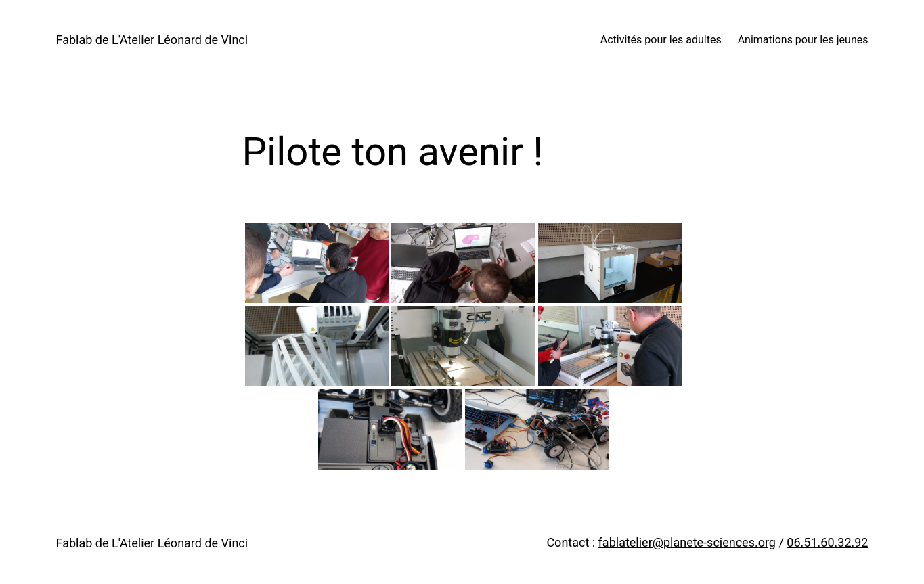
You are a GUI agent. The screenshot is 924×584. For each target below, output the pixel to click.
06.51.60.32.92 (827, 542)
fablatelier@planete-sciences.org (687, 542)
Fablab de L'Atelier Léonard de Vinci (152, 40)
